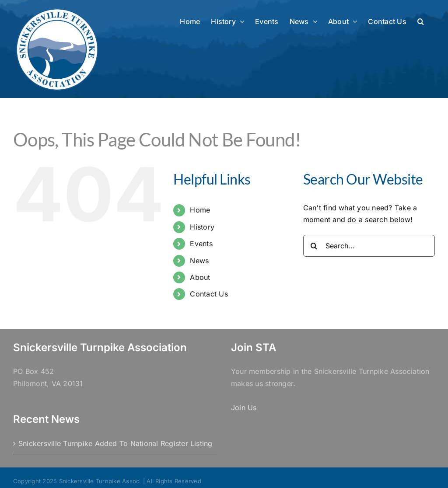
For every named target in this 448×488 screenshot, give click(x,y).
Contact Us (209, 294)
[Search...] (369, 246)
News (199, 261)
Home (200, 210)
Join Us (244, 408)
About (200, 277)
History (202, 227)
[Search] (314, 246)
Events (201, 244)
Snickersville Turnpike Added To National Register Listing (115, 443)
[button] (421, 21)
